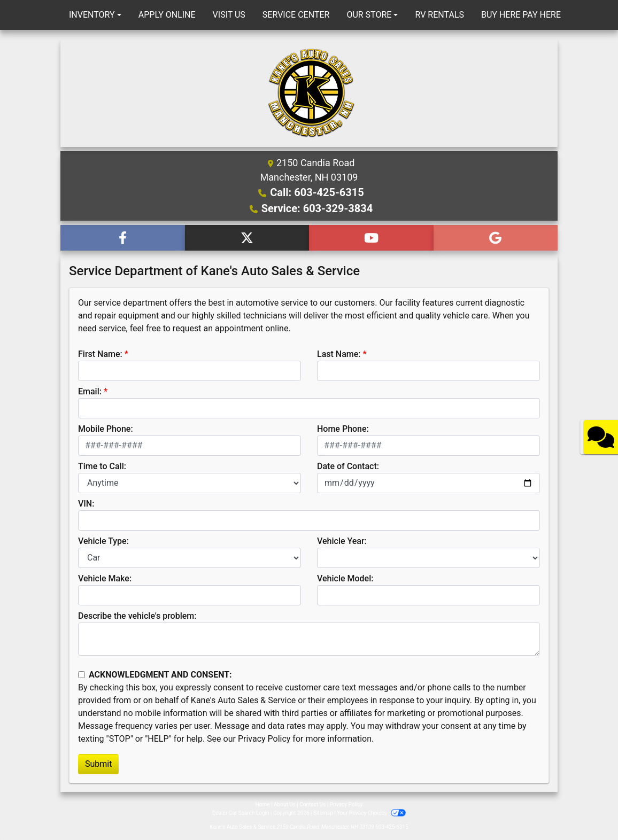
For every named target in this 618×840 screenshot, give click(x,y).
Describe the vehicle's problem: (137, 616)
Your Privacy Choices (371, 813)
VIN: (86, 504)
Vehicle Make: (105, 578)
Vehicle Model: (345, 578)
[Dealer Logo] (309, 93)
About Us (285, 804)
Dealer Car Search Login (241, 813)
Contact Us (312, 804)
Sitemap (323, 813)
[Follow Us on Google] (496, 238)
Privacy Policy (264, 739)
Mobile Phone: (106, 429)
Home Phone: (343, 429)
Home (263, 804)
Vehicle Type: (103, 541)
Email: (90, 391)
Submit (98, 764)
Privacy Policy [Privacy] (346, 804)
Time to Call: (102, 466)
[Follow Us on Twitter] (247, 238)
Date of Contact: (348, 466)
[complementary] (586, 808)
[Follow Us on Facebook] (123, 238)
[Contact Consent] (82, 675)
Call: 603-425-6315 (317, 192)
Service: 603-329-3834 (317, 208)
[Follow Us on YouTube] (371, 238)
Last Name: (339, 354)
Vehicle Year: (342, 541)
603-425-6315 (392, 827)
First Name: (100, 354)
